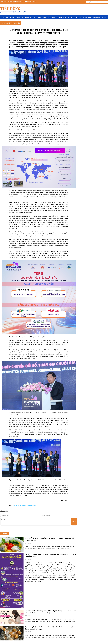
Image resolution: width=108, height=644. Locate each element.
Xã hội (12, 17)
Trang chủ (5, 17)
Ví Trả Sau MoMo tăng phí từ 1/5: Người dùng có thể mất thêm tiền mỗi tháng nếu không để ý (50, 612)
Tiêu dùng (28, 17)
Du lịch (104, 17)
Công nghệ (97, 17)
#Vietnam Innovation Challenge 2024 (25, 506)
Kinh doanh (19, 17)
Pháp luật (71, 17)
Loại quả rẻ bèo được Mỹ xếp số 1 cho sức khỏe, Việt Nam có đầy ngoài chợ (49, 539)
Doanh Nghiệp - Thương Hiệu (41, 17)
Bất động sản (87, 17)
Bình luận (27, 37)
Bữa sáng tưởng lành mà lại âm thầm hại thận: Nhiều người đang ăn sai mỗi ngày (49, 628)
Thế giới (78, 17)
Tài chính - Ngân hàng (59, 17)
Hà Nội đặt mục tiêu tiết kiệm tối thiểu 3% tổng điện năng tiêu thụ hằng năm (50, 555)
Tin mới (4, 533)
